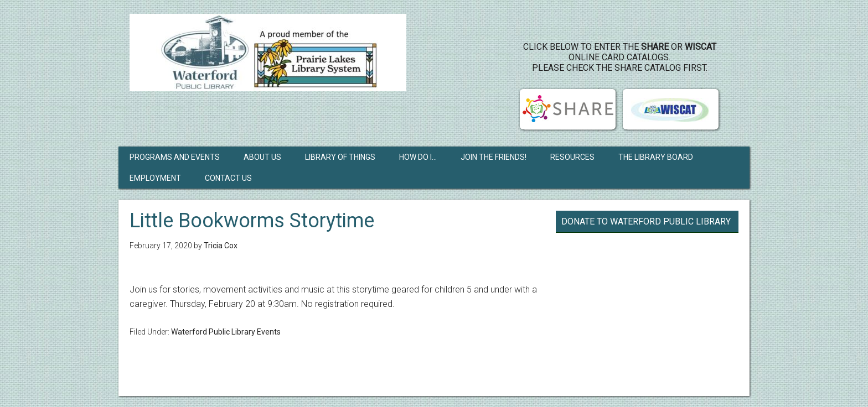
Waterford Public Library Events (226, 332)
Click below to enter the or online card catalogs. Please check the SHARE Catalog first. (620, 57)
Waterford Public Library (268, 53)
